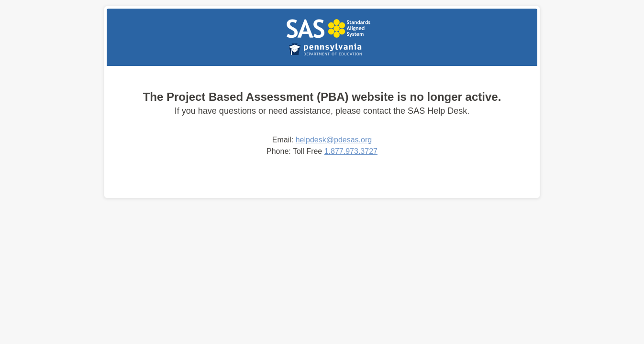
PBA (328, 28)
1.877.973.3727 (351, 151)
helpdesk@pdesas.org (334, 140)
